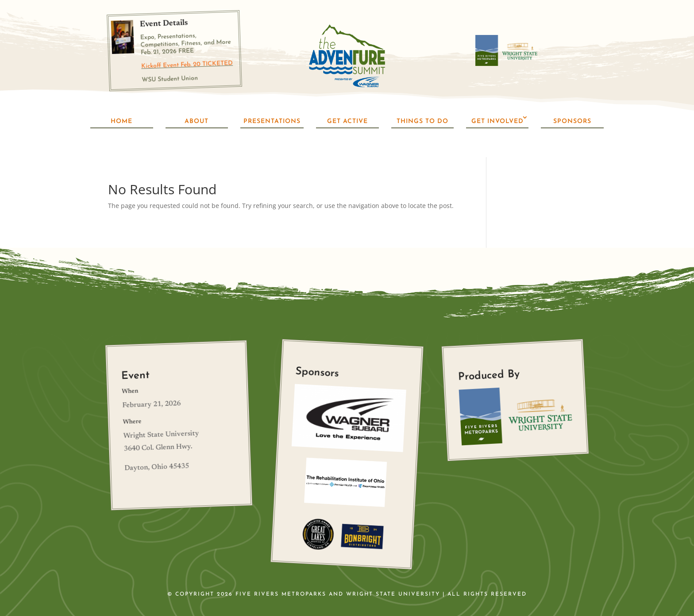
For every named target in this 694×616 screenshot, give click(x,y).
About (197, 121)
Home (121, 121)
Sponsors (572, 121)
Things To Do (422, 121)
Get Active (347, 121)
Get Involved (497, 121)
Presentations (272, 121)
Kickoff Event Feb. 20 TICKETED (187, 65)
